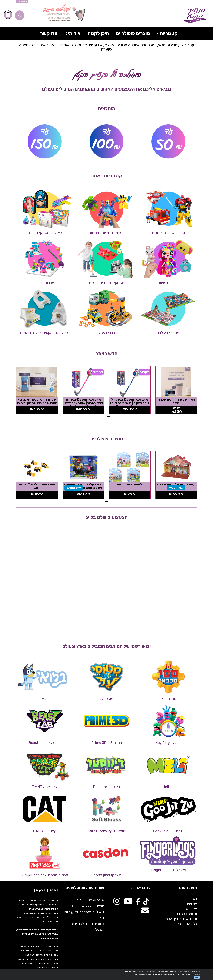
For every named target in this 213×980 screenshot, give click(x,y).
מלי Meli (168, 787)
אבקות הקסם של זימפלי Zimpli (45, 875)
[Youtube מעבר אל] (128, 903)
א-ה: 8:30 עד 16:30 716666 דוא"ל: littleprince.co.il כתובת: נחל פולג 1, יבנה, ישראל (84, 915)
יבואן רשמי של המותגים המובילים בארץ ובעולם (106, 646)
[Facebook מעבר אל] (138, 903)
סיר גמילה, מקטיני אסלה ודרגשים (45, 333)
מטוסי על (106, 699)
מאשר (197, 977)
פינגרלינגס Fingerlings (168, 870)
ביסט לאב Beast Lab (45, 743)
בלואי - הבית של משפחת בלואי (176, 484)
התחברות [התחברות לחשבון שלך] (22, 2)
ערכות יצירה (45, 283)
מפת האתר (187, 888)
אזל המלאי (176, 488)
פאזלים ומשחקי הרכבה (45, 233)
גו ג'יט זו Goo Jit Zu (168, 831)
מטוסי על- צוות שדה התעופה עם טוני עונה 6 (83, 486)
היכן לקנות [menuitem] (98, 33)
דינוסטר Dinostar (107, 787)
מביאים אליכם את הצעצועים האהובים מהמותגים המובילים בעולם (106, 89)
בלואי (45, 699)
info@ (69, 912)
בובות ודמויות (168, 283)
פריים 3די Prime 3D (107, 743)
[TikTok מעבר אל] (146, 903)
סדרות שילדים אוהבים (168, 233)
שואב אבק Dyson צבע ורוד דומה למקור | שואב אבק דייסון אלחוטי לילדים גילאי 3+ (83, 403)
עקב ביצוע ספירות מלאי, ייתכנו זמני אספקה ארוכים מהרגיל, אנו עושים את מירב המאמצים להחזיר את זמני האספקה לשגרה (107, 47)
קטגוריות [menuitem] (167, 33)
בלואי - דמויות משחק (130, 484)
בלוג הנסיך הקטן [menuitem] (185, 924)
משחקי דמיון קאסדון (106, 875)
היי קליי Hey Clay (168, 743)
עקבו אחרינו (140, 888)
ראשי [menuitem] (193, 899)
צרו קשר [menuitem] (49, 33)
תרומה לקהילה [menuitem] (186, 914)
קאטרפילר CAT (45, 831)
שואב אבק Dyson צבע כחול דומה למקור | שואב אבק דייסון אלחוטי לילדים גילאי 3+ (130, 403)
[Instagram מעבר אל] (117, 903)
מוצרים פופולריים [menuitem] (133, 33)
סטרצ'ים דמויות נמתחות (106, 233)
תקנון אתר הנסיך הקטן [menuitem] (181, 919)
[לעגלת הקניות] (8, 15)
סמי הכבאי (168, 699)
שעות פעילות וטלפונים (85, 888)
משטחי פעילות (168, 333)
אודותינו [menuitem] (72, 33)
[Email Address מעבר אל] (145, 912)
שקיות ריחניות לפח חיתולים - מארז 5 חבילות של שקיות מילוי (37, 401)
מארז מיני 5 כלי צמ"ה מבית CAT (37, 486)
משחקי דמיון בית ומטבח (107, 283)
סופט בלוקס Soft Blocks (106, 831)
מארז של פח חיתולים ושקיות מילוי (176, 401)
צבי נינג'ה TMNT (45, 787)
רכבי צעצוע (107, 333)
